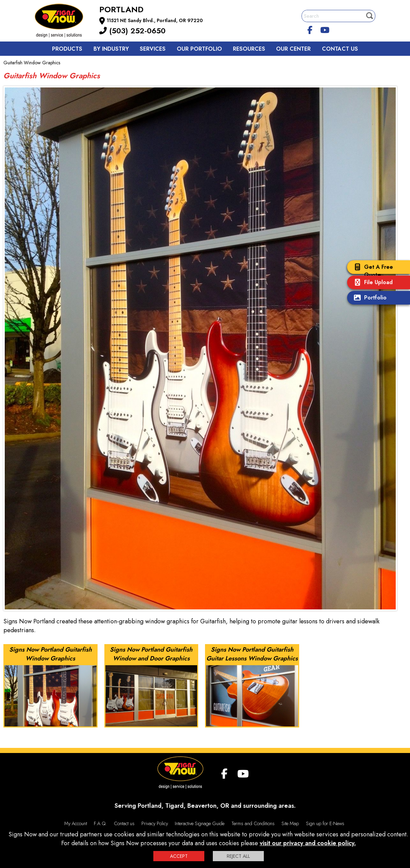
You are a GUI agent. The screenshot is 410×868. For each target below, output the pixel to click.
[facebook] (310, 29)
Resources (249, 49)
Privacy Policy (155, 823)
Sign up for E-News (325, 823)
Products (67, 49)
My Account (76, 823)
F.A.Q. (100, 823)
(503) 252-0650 (132, 31)
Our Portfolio (199, 49)
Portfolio (369, 298)
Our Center (293, 49)
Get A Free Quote (372, 271)
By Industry (111, 49)
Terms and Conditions (253, 823)
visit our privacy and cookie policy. (308, 843)
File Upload (372, 283)
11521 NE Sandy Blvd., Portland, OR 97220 (155, 20)
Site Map (290, 823)
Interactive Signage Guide (200, 823)
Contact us (340, 49)
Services (153, 49)
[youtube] (325, 29)
